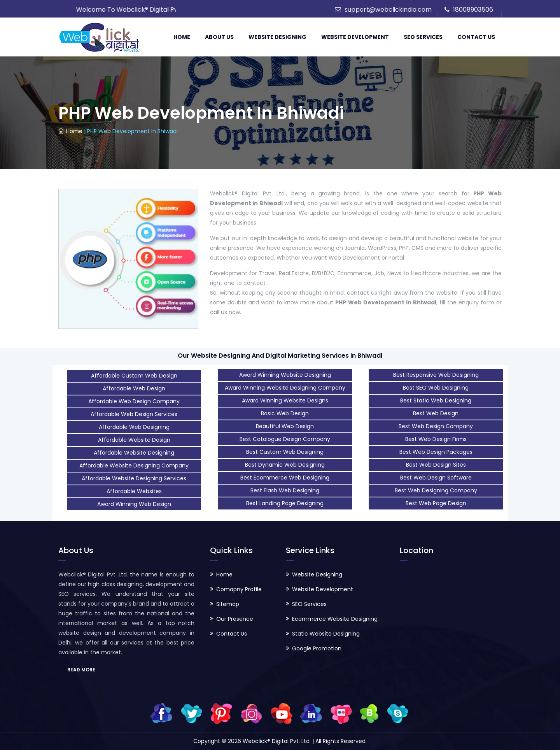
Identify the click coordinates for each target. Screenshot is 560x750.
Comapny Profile (239, 589)
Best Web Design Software (436, 478)
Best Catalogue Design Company (285, 439)
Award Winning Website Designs (285, 400)
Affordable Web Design (134, 388)
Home (182, 37)
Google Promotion (317, 648)
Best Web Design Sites (436, 465)
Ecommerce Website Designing (335, 619)
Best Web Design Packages (436, 452)
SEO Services (423, 37)
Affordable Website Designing (134, 453)
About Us (219, 37)
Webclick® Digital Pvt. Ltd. (277, 741)
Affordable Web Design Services (134, 414)
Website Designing (277, 37)
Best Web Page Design (436, 503)
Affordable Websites (134, 491)
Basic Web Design (285, 413)
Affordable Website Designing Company (134, 465)
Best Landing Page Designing (285, 503)
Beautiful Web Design (285, 426)
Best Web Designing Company (436, 490)
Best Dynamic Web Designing (285, 465)
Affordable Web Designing (134, 427)
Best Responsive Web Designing (436, 375)
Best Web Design (436, 413)
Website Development (355, 37)
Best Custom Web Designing (285, 452)
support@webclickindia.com (388, 10)
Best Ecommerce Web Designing (285, 478)
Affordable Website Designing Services (134, 478)
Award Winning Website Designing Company (285, 388)
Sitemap (228, 604)
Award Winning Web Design (134, 504)
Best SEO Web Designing (436, 388)
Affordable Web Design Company (134, 401)
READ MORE (81, 670)
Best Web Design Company (436, 426)
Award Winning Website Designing (285, 375)
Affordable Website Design (134, 440)
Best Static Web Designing (436, 400)
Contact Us (476, 37)
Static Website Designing (326, 634)
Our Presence (235, 619)
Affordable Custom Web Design (134, 376)
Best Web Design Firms (436, 439)
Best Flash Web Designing (285, 490)
